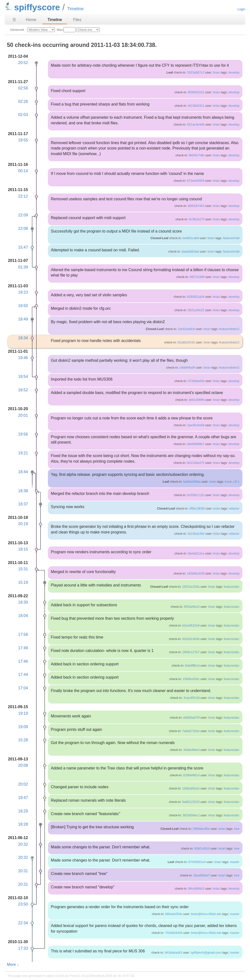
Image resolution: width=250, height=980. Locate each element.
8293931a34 (196, 297)
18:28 (23, 824)
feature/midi (231, 238)
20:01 (23, 415)
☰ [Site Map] (14, 20)
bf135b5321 (196, 106)
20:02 (23, 784)
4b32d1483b (191, 639)
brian (216, 72)
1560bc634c (191, 679)
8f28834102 (196, 92)
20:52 (23, 63)
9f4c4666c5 (196, 889)
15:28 (23, 740)
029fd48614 (191, 775)
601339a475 (196, 463)
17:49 (23, 648)
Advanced (17, 30)
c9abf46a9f (187, 367)
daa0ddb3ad (190, 251)
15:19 (23, 582)
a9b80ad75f (191, 718)
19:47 (23, 798)
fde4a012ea (196, 553)
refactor (234, 508)
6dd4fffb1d (192, 666)
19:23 (23, 292)
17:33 (23, 948)
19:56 (23, 434)
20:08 (23, 765)
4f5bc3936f (197, 508)
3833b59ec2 (191, 815)
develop (234, 72)
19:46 (23, 358)
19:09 (23, 727)
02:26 (23, 101)
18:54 (23, 377)
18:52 (23, 390)
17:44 (23, 675)
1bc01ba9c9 (187, 329)
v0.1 (236, 482)
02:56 (23, 88)
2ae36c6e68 (196, 425)
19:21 (23, 453)
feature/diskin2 (229, 329)
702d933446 (174, 933)
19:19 (23, 713)
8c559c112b (196, 495)
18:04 (23, 616)
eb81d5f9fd (197, 400)
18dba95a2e (191, 788)
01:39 (23, 267)
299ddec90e (201, 829)
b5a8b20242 (186, 342)
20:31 (23, 871)
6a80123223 (191, 802)
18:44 (23, 472)
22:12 (23, 196)
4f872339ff (197, 277)
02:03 (23, 115)
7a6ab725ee (191, 731)
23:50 (23, 904)
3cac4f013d (191, 698)
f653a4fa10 (192, 607)
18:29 (23, 811)
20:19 (23, 524)
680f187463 (196, 206)
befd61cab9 (191, 238)
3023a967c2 (196, 72)
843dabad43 (173, 953)
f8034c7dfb (196, 155)
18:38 (23, 491)
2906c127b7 (191, 652)
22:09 (23, 215)
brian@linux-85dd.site (206, 914)
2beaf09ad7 (202, 875)
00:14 (23, 171)
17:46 (23, 661)
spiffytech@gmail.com (206, 953)
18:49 (23, 319)
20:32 (23, 844)
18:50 (23, 306)
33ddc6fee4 (192, 750)
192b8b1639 (196, 573)
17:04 (23, 688)
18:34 (23, 338)
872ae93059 (196, 181)
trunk (228, 482)
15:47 (23, 247)
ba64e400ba (192, 482)
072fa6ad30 (196, 381)
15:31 (23, 569)
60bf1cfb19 (202, 848)
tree (237, 829)
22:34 (23, 923)
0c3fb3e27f (196, 219)
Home (31, 20)
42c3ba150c (196, 534)
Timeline (55, 20)
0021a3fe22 (196, 310)
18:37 (23, 504)
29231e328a (191, 587)
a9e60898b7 (196, 444)
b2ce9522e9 (191, 625)
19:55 (23, 140)
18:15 (23, 549)
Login (241, 9)
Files (77, 20)
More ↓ (13, 964)
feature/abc (232, 587)
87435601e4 (197, 862)
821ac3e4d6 (196, 124)
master (234, 862)
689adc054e (174, 914)
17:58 (23, 634)
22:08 (23, 229)
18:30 (23, 602)
